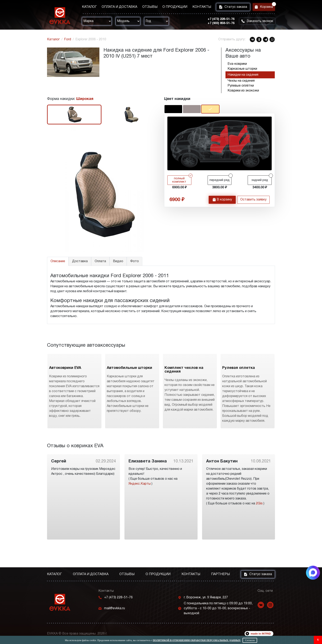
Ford (68, 39)
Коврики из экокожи (243, 91)
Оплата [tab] (100, 261)
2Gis (259, 526)
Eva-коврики (237, 64)
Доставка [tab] (80, 261)
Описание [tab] (58, 261)
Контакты (195, 8)
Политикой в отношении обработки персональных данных (197, 640)
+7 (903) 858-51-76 (218, 24)
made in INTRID (261, 634)
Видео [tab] (118, 261)
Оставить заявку (253, 200)
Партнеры (220, 574)
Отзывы (146, 8)
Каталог (89, 8)
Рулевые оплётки (241, 86)
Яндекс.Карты (140, 506)
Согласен (250, 640)
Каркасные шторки (242, 69)
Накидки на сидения (243, 75)
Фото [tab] (135, 261)
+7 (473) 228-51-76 (218, 20)
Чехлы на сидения (241, 81)
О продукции (170, 8)
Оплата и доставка (118, 8)
